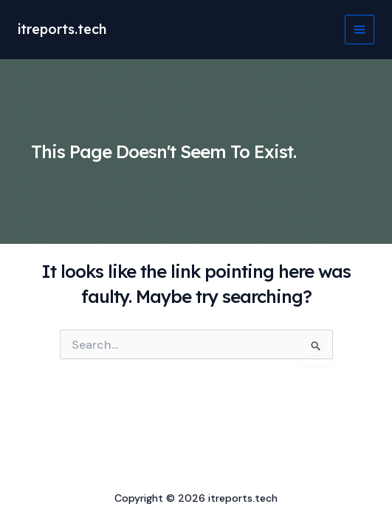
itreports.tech (62, 29)
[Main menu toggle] (360, 30)
